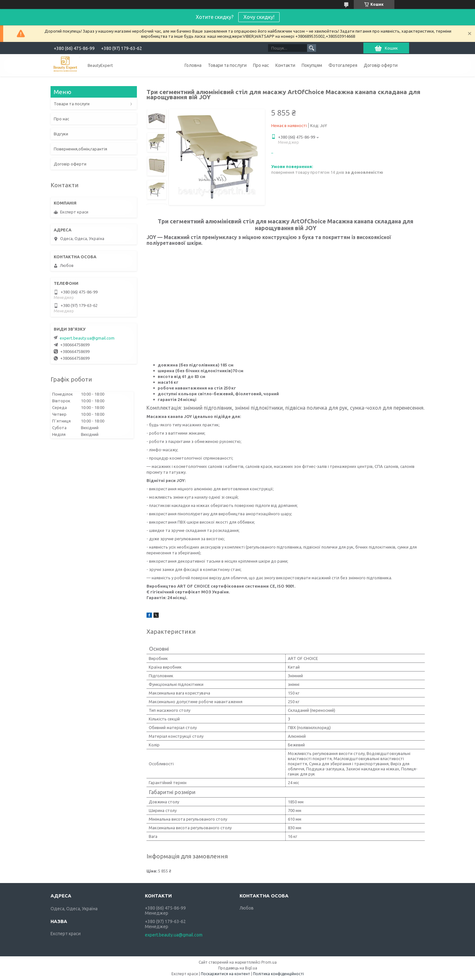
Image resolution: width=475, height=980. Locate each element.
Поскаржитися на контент (226, 974)
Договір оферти (381, 65)
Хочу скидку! (259, 17)
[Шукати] (312, 48)
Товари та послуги (227, 65)
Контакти (285, 65)
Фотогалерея (343, 65)
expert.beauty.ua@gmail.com (87, 338)
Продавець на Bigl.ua (238, 968)
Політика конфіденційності (278, 974)
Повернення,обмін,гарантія (80, 149)
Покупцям (312, 65)
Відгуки (61, 134)
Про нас (261, 65)
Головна (193, 65)
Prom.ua (269, 962)
